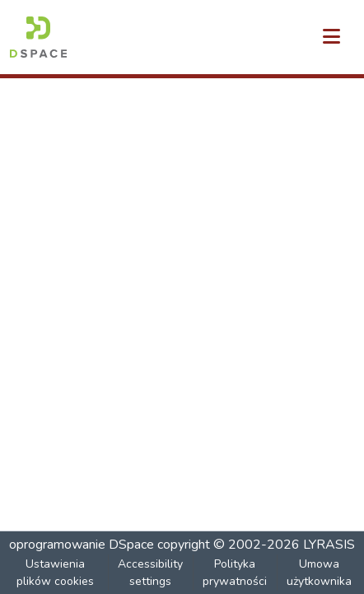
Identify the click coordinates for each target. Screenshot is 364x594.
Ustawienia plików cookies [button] (55, 573)
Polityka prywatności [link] (235, 573)
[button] (38, 37)
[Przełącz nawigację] (331, 37)
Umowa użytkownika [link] (319, 573)
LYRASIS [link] (329, 545)
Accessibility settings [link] (150, 573)
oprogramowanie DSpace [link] (82, 545)
